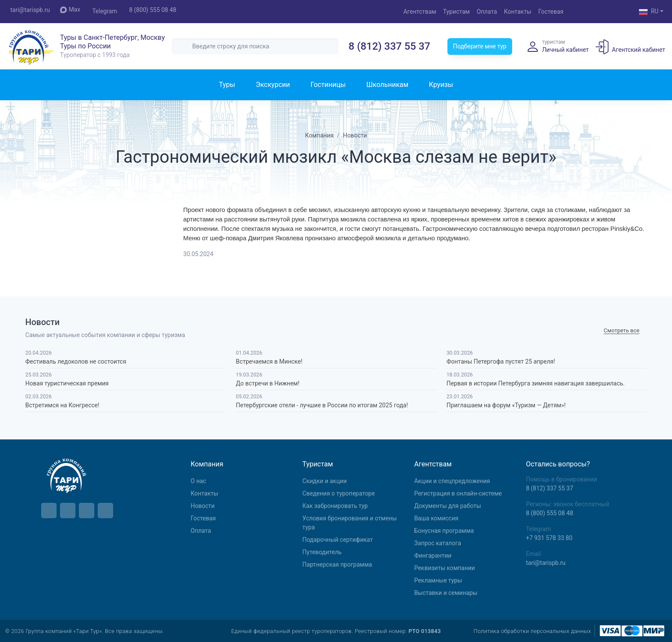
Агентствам (420, 12)
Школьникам (387, 85)
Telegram (105, 11)
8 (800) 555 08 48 (153, 10)
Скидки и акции (325, 481)
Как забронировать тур (335, 506)
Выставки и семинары (445, 593)
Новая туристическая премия (67, 383)
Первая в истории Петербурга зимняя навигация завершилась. (536, 383)
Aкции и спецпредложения (452, 481)
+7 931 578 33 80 (549, 538)
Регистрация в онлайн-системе (458, 493)
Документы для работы (447, 506)
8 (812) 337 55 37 (389, 46)
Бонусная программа (444, 531)
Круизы (441, 85)
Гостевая (551, 12)
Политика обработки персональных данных (532, 631)
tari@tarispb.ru (30, 10)
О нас (198, 481)
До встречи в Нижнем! (267, 383)
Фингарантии (433, 555)
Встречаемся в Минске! (269, 361)
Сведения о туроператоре (339, 493)
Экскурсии (273, 85)
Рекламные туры (438, 580)
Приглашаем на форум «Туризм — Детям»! (506, 405)
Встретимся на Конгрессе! (62, 405)
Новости (203, 506)
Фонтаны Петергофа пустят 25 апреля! (501, 361)
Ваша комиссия (436, 518)
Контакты (518, 12)
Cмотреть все (622, 330)
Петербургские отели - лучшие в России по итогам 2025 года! (322, 405)
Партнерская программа (337, 564)
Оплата (487, 12)
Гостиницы (328, 85)
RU (649, 12)
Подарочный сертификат (338, 540)
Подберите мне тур (480, 46)
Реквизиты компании (444, 568)
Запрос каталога (438, 543)
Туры (227, 85)
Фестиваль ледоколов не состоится (76, 361)
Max (70, 10)
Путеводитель (322, 552)
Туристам (456, 12)
